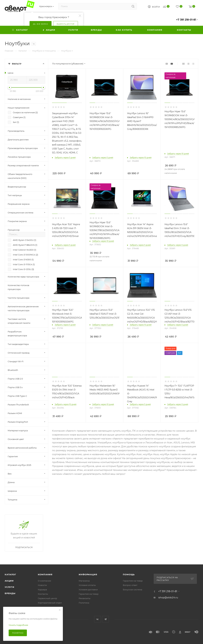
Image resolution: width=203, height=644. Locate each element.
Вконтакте (97, 619)
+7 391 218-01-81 (186, 20)
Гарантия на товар (89, 594)
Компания (45, 574)
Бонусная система (133, 590)
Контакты (43, 594)
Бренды (10, 593)
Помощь (129, 574)
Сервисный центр (47, 598)
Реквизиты (85, 598)
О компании (44, 581)
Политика (84, 603)
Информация (88, 574)
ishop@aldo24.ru (168, 597)
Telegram (106, 619)
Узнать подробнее (18, 625)
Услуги (10, 587)
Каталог (10, 574)
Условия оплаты (87, 585)
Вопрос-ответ (130, 585)
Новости (42, 585)
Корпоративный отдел (50, 603)
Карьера (42, 590)
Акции (9, 581)
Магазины (84, 581)
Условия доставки (88, 590)
